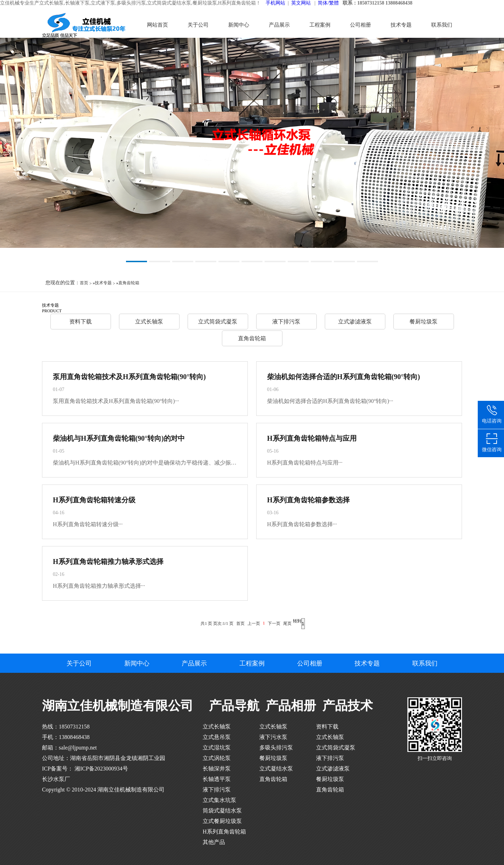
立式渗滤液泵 (355, 322)
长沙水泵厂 (56, 779)
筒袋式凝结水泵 (222, 811)
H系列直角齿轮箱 (224, 832)
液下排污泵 (286, 322)
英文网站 (301, 3)
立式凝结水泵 (276, 769)
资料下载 (80, 322)
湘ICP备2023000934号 (101, 769)
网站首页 (157, 25)
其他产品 (214, 842)
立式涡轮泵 (217, 758)
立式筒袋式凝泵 (218, 322)
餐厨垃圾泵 (423, 322)
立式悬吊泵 (217, 737)
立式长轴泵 (149, 322)
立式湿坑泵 (217, 748)
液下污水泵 (273, 737)
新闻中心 (239, 25)
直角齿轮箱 (129, 283)
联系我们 (442, 25)
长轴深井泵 (217, 769)
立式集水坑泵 (219, 800)
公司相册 (360, 25)
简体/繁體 (328, 3)
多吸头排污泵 (276, 748)
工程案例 (320, 25)
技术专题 (401, 25)
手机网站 (275, 3)
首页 (84, 283)
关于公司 (198, 25)
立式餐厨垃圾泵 (222, 821)
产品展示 (279, 25)
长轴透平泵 (217, 779)
